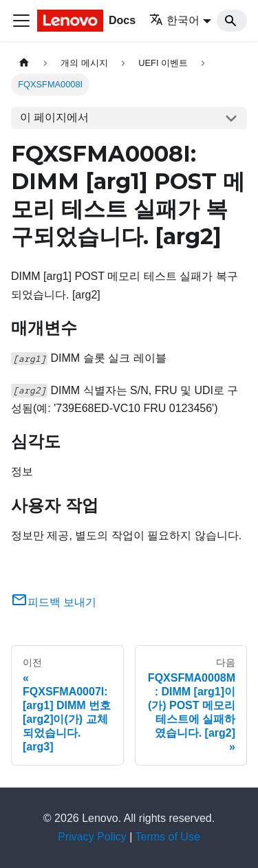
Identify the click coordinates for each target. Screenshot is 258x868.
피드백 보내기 (54, 602)
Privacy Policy (92, 837)
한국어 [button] (174, 20)
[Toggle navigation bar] (21, 21)
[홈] (24, 63)
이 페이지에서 (54, 117)
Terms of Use (168, 837)
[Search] (232, 21)
